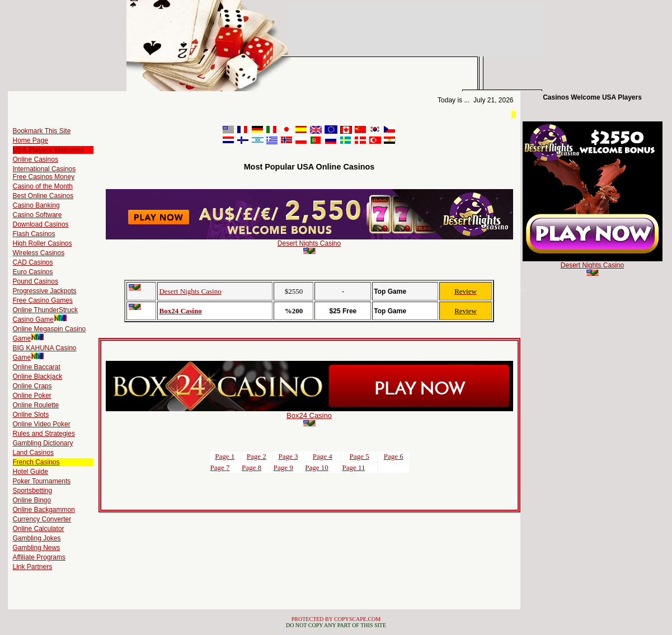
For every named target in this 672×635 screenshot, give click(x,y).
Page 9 (283, 467)
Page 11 (353, 467)
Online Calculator (39, 529)
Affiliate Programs (39, 557)
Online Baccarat (37, 367)
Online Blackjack (38, 377)
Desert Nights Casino (309, 243)
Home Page (30, 140)
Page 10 (317, 467)
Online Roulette (36, 405)
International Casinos (44, 169)
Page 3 (288, 456)
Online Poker (32, 396)
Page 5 (360, 456)
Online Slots (31, 415)
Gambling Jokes (37, 538)
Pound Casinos (36, 281)
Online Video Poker (42, 424)
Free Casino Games (43, 300)
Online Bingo (32, 500)
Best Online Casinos (43, 196)
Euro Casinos (33, 272)
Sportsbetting (33, 491)
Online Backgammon (44, 510)
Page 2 (257, 456)
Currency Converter (42, 519)
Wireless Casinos (39, 253)
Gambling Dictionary (43, 443)
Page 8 (252, 467)
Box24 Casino (180, 311)
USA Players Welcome (48, 150)
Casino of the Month (43, 186)
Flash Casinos (34, 234)
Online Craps (32, 386)
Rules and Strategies (44, 434)
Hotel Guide (30, 472)
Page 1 (225, 456)
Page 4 (323, 456)
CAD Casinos (33, 262)
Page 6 (394, 456)
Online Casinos (36, 159)
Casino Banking (36, 205)
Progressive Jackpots (45, 291)
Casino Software (37, 215)
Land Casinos (33, 453)
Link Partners (33, 567)
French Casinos (36, 462)
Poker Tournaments (42, 481)
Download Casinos (41, 224)
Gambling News (37, 548)
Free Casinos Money (44, 177)
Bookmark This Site (42, 131)
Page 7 (220, 467)
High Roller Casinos (43, 243)
